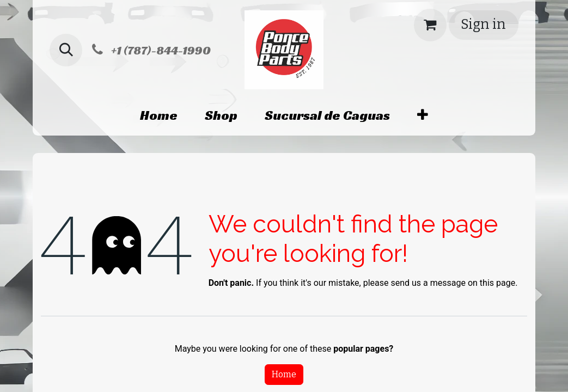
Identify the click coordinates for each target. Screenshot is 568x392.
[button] (66, 50)
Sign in (483, 24)
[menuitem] (159, 115)
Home (284, 374)
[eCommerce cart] (430, 25)
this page (497, 283)
